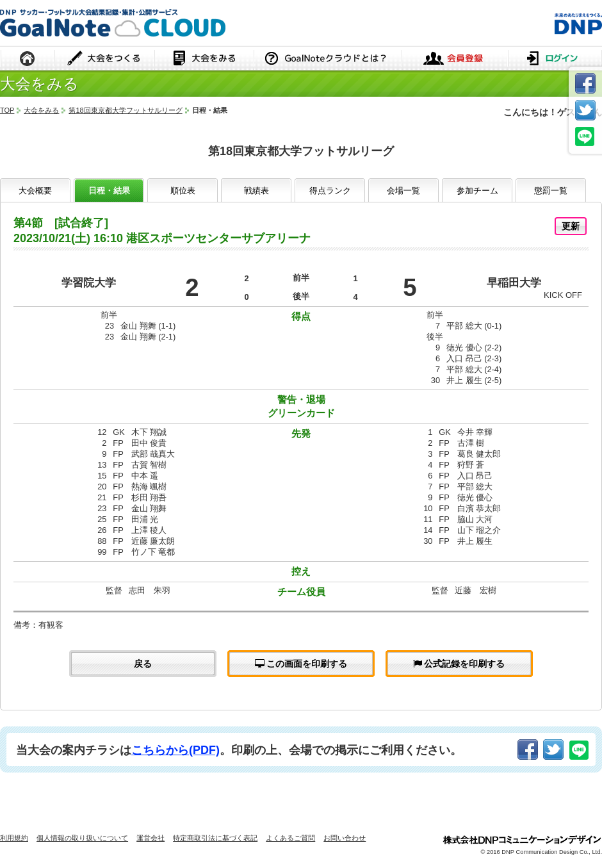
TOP (7, 110)
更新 (571, 226)
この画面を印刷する (301, 664)
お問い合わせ (345, 838)
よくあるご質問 (290, 838)
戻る (143, 664)
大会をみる (204, 59)
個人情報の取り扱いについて (82, 838)
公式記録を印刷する (459, 664)
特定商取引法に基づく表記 (215, 838)
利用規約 (14, 838)
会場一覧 (403, 191)
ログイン (555, 59)
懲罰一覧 (551, 191)
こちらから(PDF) (175, 750)
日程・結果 (109, 191)
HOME (28, 59)
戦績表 (256, 191)
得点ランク (330, 191)
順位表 (183, 191)
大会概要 (35, 191)
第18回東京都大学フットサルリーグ (125, 110)
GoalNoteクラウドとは (328, 59)
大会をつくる (105, 59)
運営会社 (150, 838)
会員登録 (455, 59)
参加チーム (477, 191)
